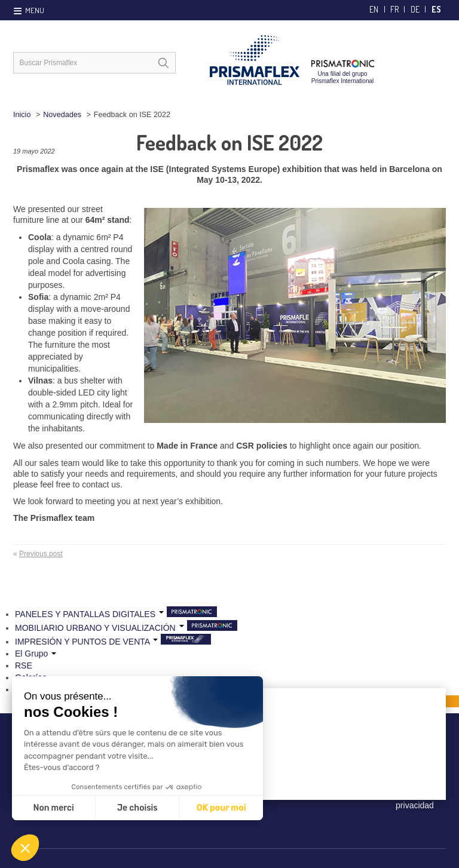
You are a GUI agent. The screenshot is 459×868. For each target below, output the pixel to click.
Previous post (41, 554)
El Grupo (36, 654)
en (374, 9)
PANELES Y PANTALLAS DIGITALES (89, 614)
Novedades (62, 115)
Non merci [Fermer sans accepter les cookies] (53, 808)
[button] (25, 848)
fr (394, 9)
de (415, 9)
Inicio (22, 115)
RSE (24, 665)
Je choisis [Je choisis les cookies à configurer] (137, 808)
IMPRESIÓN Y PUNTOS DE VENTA (86, 642)
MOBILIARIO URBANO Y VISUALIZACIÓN (100, 628)
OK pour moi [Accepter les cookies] (221, 808)
